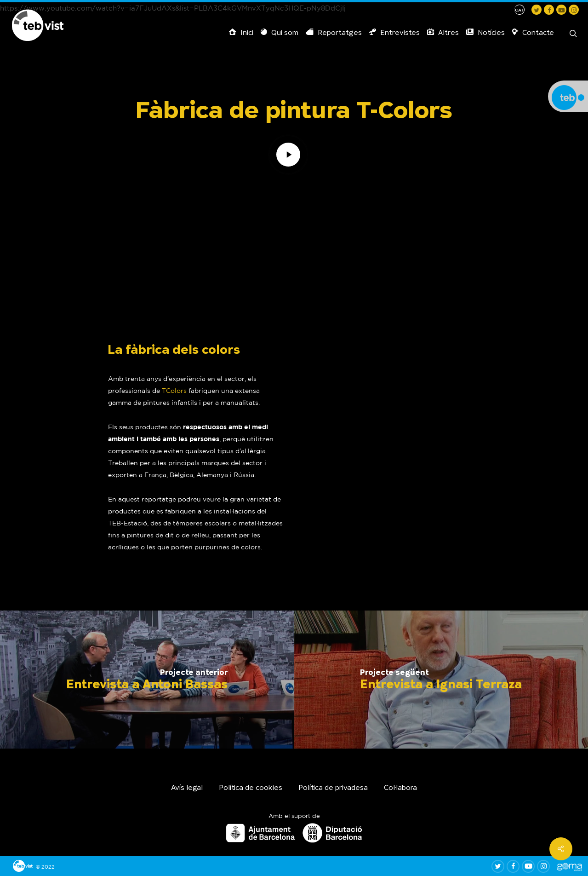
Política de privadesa (333, 788)
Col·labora (400, 788)
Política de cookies (251, 788)
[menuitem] (519, 10)
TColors (174, 391)
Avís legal (187, 788)
